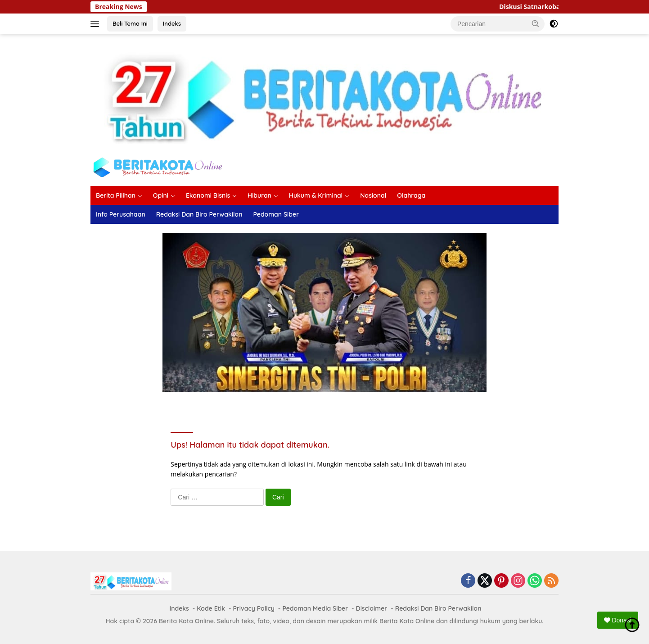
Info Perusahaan (121, 214)
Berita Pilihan (116, 195)
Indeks (172, 23)
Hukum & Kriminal (316, 195)
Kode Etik (211, 608)
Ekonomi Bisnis (208, 195)
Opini (161, 195)
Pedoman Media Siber (315, 608)
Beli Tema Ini (130, 23)
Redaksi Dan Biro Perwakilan (199, 214)
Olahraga (411, 195)
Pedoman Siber (276, 214)
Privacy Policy (254, 608)
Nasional (373, 195)
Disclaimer (372, 608)
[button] (536, 23)
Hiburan (259, 195)
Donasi (618, 620)
